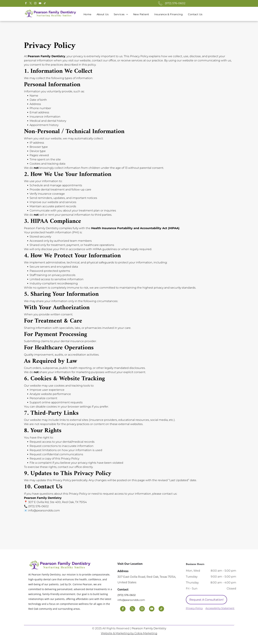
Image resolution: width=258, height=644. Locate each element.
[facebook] (26, 4)
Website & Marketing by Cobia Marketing (129, 633)
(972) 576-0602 (175, 3)
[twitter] (30, 4)
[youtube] (40, 4)
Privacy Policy (194, 608)
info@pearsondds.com (131, 600)
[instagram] (35, 4)
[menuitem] (87, 14)
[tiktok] (45, 4)
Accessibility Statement (220, 608)
